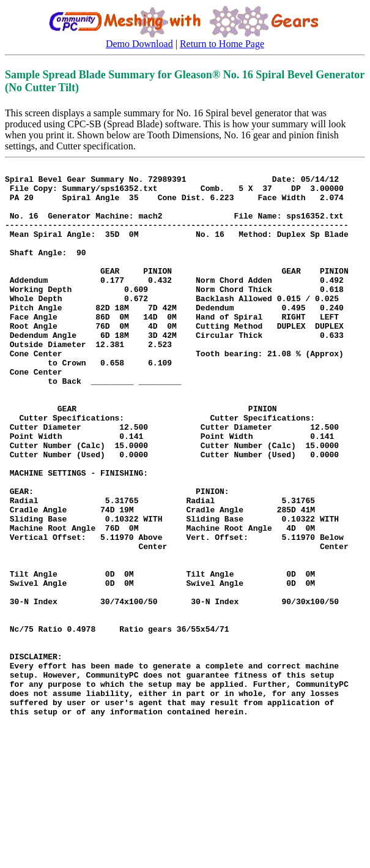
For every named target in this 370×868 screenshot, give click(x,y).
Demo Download (139, 44)
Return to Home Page (222, 44)
